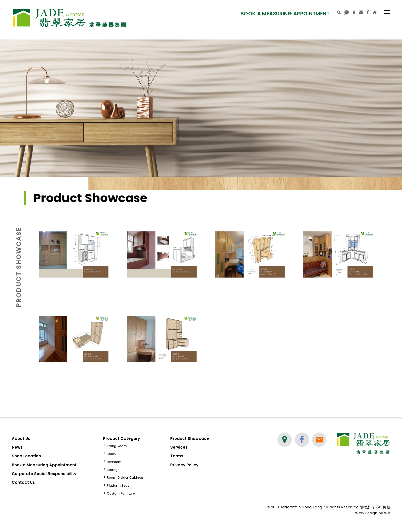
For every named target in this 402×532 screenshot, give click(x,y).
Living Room (117, 446)
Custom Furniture (121, 494)
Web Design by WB (373, 513)
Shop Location (26, 456)
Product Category (122, 439)
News (17, 447)
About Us (21, 439)
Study (112, 454)
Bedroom (114, 462)
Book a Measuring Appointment (285, 14)
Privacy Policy (184, 465)
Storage (113, 470)
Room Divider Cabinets (125, 478)
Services (179, 447)
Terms (177, 456)
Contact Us (23, 482)
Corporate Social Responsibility (44, 474)
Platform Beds (118, 486)
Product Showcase (190, 439)
